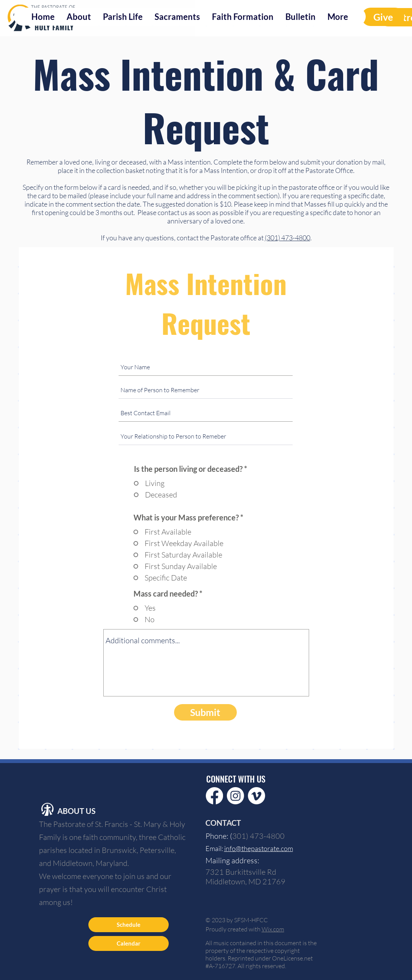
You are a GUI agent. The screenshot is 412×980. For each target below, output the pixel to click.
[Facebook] (214, 796)
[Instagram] (235, 796)
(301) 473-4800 (287, 238)
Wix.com (273, 929)
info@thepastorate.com (259, 848)
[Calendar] (129, 943)
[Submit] (205, 712)
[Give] (383, 17)
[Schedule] (129, 925)
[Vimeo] (256, 796)
